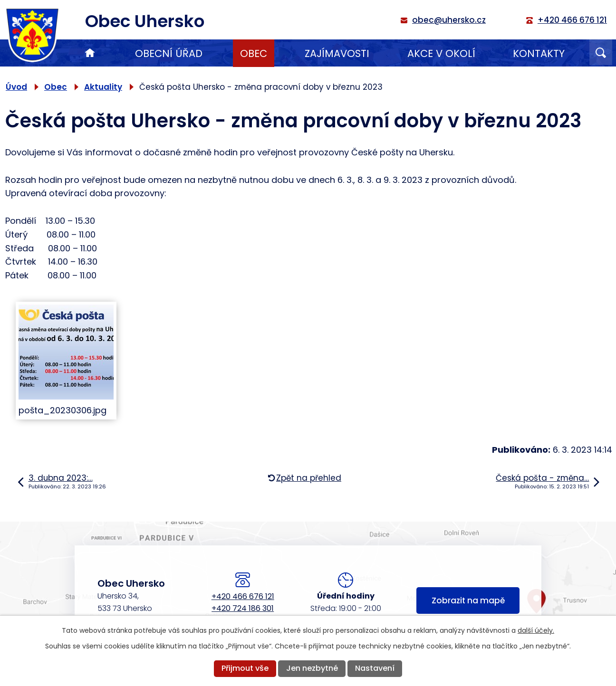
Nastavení (375, 668)
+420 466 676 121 (243, 596)
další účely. (536, 630)
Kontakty (539, 53)
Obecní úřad (169, 53)
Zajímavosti (337, 53)
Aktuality (103, 87)
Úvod (90, 53)
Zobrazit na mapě (468, 600)
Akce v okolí (441, 53)
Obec (254, 53)
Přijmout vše (245, 668)
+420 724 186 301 (243, 608)
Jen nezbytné (312, 668)
